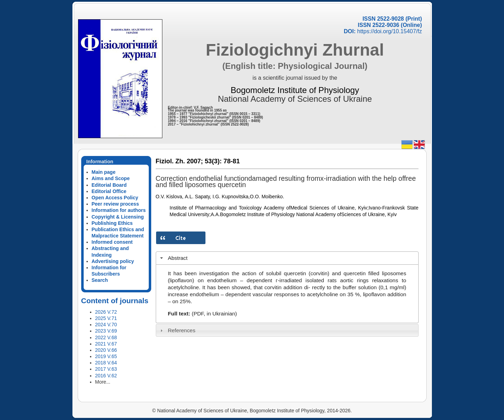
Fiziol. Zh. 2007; (179, 161)
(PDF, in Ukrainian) (214, 314)
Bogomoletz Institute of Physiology (295, 90)
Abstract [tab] (173, 258)
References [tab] (177, 330)
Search (100, 280)
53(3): (213, 161)
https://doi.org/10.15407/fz (389, 31)
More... (103, 382)
